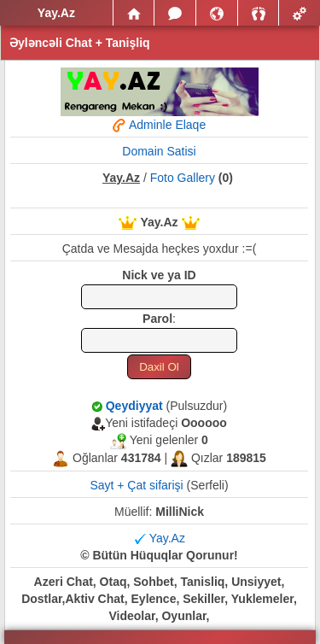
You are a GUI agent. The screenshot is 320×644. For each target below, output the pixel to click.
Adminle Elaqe (159, 128)
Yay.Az (167, 538)
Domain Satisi (159, 151)
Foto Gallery (183, 178)
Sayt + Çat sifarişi (136, 485)
